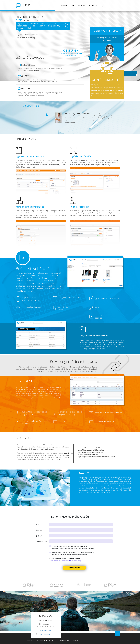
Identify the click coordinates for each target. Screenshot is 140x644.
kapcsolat (93, 6)
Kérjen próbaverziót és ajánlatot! (107, 39)
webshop (82, 6)
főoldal (30, 641)
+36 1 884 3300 (45, 634)
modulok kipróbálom (45, 641)
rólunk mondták (63, 641)
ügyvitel (65, 6)
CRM (73, 6)
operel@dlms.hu (45, 630)
